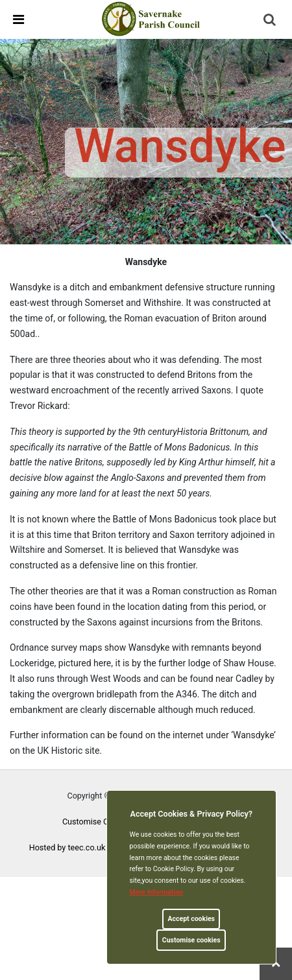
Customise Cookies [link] (97, 822)
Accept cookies (191, 919)
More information (157, 892)
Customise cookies (191, 940)
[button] (271, 21)
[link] (152, 19)
